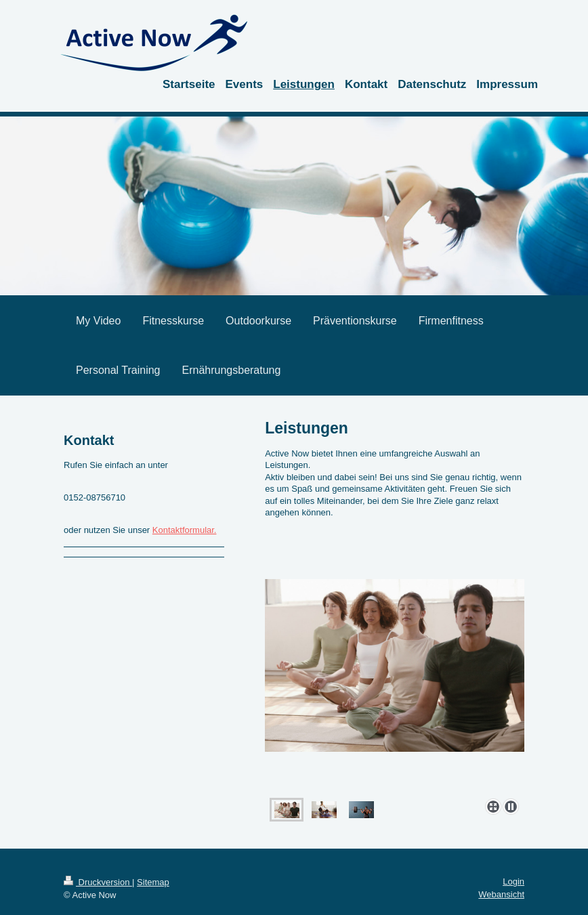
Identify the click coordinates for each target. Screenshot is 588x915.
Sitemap (153, 882)
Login (513, 881)
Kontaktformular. (185, 530)
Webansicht (501, 894)
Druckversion (98, 882)
